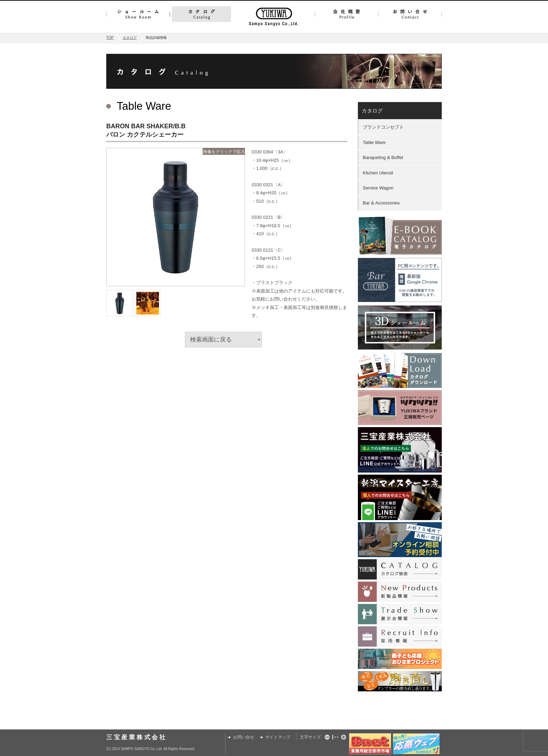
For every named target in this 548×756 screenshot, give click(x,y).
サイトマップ (278, 737)
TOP (110, 38)
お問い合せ (410, 14)
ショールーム (138, 14)
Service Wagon (378, 188)
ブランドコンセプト (383, 127)
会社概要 (347, 14)
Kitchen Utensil (378, 173)
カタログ (201, 14)
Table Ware (374, 142)
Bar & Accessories (381, 203)
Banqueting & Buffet (383, 157)
